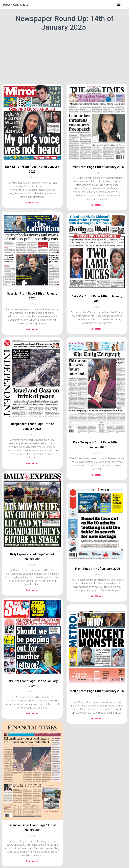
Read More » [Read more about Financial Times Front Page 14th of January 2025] (32, 861)
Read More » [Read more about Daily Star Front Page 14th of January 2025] (32, 714)
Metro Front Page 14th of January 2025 (97, 691)
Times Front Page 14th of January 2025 (97, 167)
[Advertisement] (64, 57)
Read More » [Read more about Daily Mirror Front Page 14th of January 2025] (32, 203)
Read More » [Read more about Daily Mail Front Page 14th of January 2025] (97, 329)
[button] (119, 5)
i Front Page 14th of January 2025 (97, 569)
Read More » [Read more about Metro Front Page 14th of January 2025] (97, 719)
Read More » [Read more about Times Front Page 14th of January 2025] (97, 205)
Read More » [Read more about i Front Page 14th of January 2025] (97, 596)
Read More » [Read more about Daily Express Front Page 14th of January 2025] (32, 590)
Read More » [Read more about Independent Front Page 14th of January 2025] (32, 463)
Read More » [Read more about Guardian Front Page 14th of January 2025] (32, 329)
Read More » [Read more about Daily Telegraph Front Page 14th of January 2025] (97, 475)
